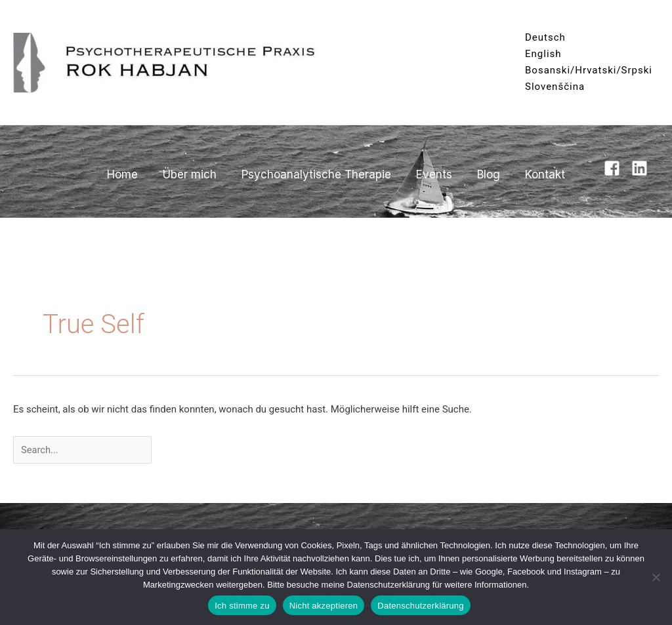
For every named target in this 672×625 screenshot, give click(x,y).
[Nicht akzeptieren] (656, 577)
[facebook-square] (616, 168)
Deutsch (545, 37)
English (543, 54)
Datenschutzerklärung (420, 606)
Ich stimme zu (242, 606)
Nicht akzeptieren (324, 606)
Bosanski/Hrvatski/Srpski (589, 70)
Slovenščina (555, 87)
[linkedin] (642, 168)
